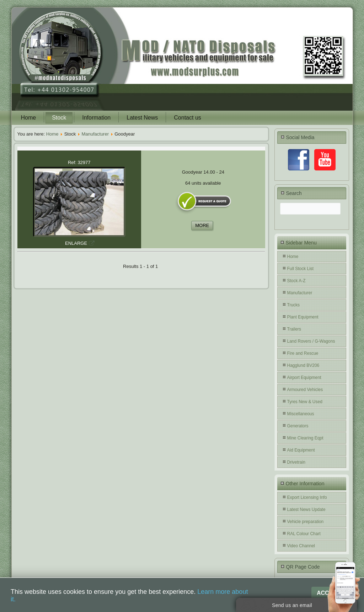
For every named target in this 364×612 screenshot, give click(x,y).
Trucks (294, 305)
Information (96, 118)
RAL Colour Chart (304, 534)
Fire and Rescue (303, 353)
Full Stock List (301, 269)
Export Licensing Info (307, 497)
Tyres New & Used (305, 402)
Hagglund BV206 (303, 365)
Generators (298, 426)
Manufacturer (95, 134)
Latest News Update (306, 510)
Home (29, 118)
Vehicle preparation (306, 522)
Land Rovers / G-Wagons (311, 341)
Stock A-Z (296, 281)
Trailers (294, 329)
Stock (59, 118)
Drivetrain (296, 462)
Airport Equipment (304, 378)
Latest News (142, 118)
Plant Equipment (303, 317)
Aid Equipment (301, 450)
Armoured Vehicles (305, 390)
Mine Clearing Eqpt (305, 438)
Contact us (187, 118)
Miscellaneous (301, 414)
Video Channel (301, 546)
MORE (202, 225)
